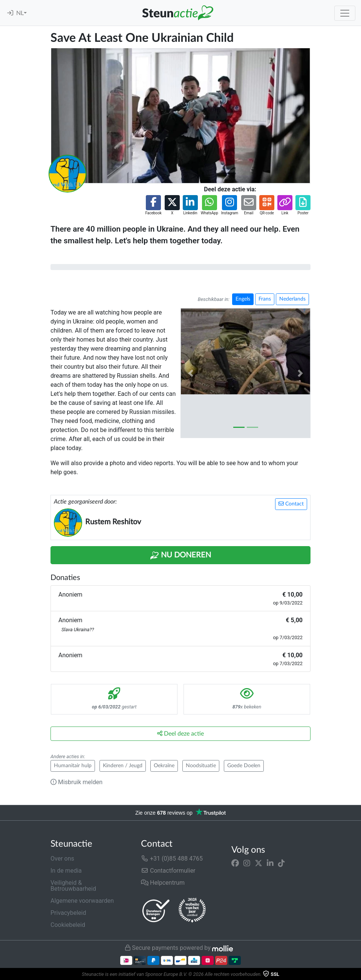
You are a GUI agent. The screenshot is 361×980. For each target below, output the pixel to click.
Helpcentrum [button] (163, 883)
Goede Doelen (244, 766)
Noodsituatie (201, 766)
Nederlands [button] (292, 299)
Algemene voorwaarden (82, 901)
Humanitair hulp (73, 766)
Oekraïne (164, 766)
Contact (291, 504)
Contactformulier (168, 871)
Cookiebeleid (68, 925)
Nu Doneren (180, 556)
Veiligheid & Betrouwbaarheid (73, 886)
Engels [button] (243, 299)
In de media (66, 871)
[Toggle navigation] (345, 13)
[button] (153, 205)
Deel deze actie (180, 733)
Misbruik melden (76, 782)
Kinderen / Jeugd (123, 766)
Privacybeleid (68, 913)
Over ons (62, 859)
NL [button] (20, 13)
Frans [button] (265, 299)
